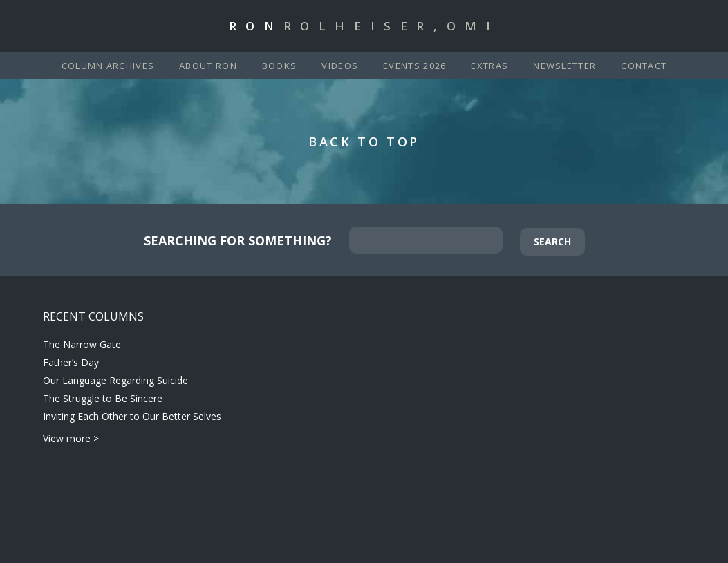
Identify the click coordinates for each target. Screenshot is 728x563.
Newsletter (564, 66)
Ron (364, 26)
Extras (489, 66)
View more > (71, 438)
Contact (644, 66)
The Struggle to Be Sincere (103, 398)
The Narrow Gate (82, 344)
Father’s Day (71, 362)
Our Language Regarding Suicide (115, 380)
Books (280, 66)
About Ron (208, 66)
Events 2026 (414, 66)
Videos (340, 66)
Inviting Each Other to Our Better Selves (132, 416)
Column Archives (108, 66)
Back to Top (364, 142)
